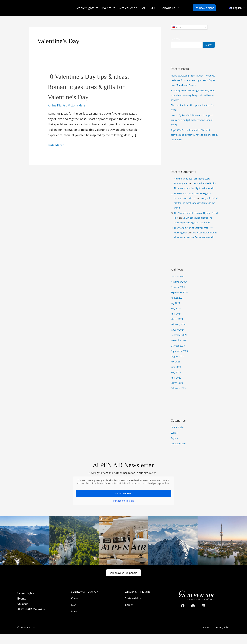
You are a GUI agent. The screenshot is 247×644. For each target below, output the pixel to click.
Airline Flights (57, 105)
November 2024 (180, 291)
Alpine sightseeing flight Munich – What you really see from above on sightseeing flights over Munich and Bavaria (193, 80)
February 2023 (179, 398)
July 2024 (176, 312)
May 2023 (176, 382)
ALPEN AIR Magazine (31, 620)
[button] (7, 637)
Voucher (23, 614)
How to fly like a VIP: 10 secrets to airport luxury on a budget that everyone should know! (193, 120)
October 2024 (178, 297)
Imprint (206, 638)
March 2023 (177, 392)
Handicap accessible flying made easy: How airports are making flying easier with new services (194, 95)
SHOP (154, 8)
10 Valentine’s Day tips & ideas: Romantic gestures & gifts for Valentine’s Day (93, 86)
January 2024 (178, 339)
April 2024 (176, 323)
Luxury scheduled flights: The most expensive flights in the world (196, 188)
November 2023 (180, 350)
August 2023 (178, 366)
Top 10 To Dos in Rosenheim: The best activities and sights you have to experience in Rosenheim (192, 135)
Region (175, 447)
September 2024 (180, 302)
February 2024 (179, 334)
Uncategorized (179, 453)
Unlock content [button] (124, 503)
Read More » (56, 144)
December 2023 (180, 344)
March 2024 (177, 329)
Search (175, 39)
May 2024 (176, 318)
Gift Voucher (128, 8)
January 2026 (178, 286)
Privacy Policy (223, 638)
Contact (75, 609)
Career (129, 615)
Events (108, 8)
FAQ (144, 8)
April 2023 (176, 387)
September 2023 (180, 360)
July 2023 (176, 371)
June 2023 (176, 376)
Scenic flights (87, 8)
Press (74, 622)
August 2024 (178, 307)
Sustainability (133, 609)
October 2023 (178, 355)
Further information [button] (123, 510)
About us (171, 8)
